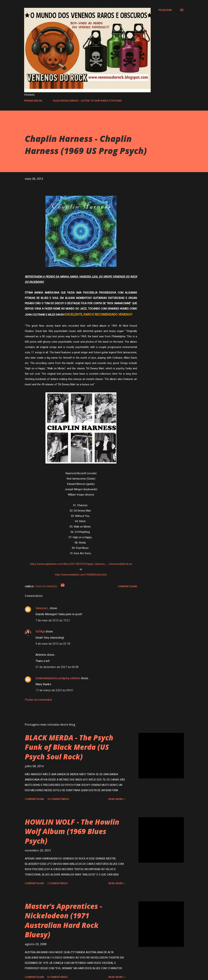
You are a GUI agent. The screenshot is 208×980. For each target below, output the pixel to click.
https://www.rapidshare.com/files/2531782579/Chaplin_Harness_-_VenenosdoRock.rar (81, 564)
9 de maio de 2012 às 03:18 (53, 644)
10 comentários (58, 799)
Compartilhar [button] (127, 586)
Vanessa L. (42, 608)
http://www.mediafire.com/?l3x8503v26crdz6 (81, 575)
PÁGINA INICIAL (33, 101)
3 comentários (57, 883)
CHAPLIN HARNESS (46, 586)
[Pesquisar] (165, 10)
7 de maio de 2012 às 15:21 (53, 620)
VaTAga (40, 631)
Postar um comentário (39, 700)
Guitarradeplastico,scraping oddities (58, 678)
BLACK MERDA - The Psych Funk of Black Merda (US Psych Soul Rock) (69, 747)
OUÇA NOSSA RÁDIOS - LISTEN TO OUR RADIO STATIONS (87, 101)
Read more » (117, 799)
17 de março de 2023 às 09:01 (54, 690)
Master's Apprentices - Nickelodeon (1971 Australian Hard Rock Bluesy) (63, 920)
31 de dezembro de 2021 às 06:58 (57, 667)
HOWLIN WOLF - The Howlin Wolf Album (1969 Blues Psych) (72, 831)
